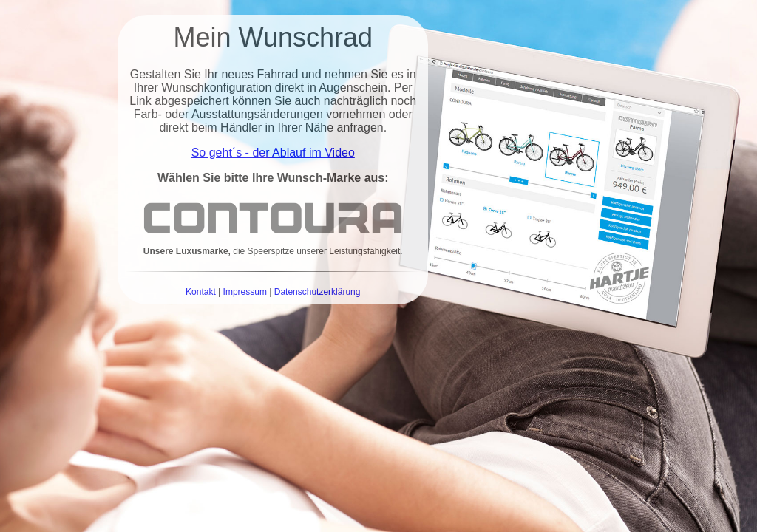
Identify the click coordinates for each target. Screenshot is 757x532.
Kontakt (201, 292)
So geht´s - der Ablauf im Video (273, 153)
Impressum (245, 292)
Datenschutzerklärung (318, 292)
